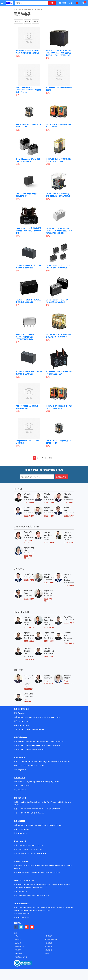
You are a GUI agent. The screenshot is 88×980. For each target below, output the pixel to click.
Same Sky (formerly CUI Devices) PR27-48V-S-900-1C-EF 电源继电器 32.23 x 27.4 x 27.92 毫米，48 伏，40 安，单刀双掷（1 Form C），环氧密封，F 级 (59, 55)
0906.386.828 (49, 630)
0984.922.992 (49, 643)
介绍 (16, 938)
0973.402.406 (49, 545)
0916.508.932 (69, 646)
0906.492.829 (29, 582)
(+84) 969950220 (49, 685)
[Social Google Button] (27, 930)
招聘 (47, 956)
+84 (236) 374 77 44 (24, 815)
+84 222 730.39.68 (24, 768)
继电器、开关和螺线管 (26, 10)
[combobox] (31, 3)
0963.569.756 (69, 518)
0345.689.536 (49, 585)
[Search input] (31, 3)
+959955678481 (35, 875)
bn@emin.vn (22, 772)
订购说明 (18, 952)
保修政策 (49, 949)
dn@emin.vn (40, 815)
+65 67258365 (38, 852)
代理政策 (49, 952)
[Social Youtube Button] (32, 930)
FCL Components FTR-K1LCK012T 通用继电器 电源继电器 (28, 374)
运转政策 (49, 945)
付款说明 (49, 938)
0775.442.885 (29, 601)
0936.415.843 (69, 545)
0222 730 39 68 (28, 544)
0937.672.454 (69, 625)
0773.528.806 (69, 588)
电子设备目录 (19, 949)
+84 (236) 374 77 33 (53, 811)
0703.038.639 (29, 643)
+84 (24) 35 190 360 (24, 732)
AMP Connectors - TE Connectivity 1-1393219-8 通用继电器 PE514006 (29, 90)
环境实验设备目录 (21, 960)
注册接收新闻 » (61, 479)
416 (50, 460)
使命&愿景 (18, 956)
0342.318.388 (29, 662)
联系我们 (18, 945)
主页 (15, 10)
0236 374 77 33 (48, 602)
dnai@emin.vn (23, 836)
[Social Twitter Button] (21, 930)
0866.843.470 (49, 659)
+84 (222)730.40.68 (38, 768)
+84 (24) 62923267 (24, 724)
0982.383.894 (29, 505)
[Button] (2, 3)
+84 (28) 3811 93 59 (39, 748)
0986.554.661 (49, 505)
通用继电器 (39, 10)
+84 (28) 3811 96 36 (24, 748)
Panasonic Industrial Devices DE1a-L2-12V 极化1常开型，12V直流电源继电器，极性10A (59, 231)
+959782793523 (23, 875)
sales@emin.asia (24, 856)
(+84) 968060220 (29, 690)
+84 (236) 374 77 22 (39, 811)
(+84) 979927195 (69, 685)
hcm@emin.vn (40, 752)
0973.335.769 (29, 630)
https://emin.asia (40, 856)
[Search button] (52, 3)
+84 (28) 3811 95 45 (24, 752)
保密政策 (18, 942)
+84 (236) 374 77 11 (24, 811)
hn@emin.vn (40, 732)
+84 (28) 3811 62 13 (53, 748)
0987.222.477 (69, 505)
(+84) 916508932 (29, 703)
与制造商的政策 (51, 942)
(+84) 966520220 (23, 728)
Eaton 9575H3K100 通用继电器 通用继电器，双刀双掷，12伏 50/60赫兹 (28, 231)
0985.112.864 (49, 518)
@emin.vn (23, 792)
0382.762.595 (29, 518)
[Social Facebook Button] (16, 930)
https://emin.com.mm (52, 875)
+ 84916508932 (23, 852)
